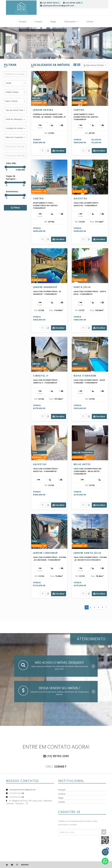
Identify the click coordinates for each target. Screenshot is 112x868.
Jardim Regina (43, 110)
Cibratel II (41, 376)
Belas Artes (82, 464)
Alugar (53, 22)
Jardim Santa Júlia (87, 553)
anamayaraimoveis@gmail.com (22, 790)
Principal (22, 22)
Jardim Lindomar (45, 553)
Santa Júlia (82, 287)
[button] (15, 83)
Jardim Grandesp (45, 287)
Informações (71, 22)
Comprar (38, 22)
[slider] (6, 167)
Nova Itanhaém (85, 376)
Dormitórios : (13, 191)
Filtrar (15, 208)
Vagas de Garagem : (11, 177)
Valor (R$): (11, 163)
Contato (90, 22)
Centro (79, 110)
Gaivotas (80, 199)
